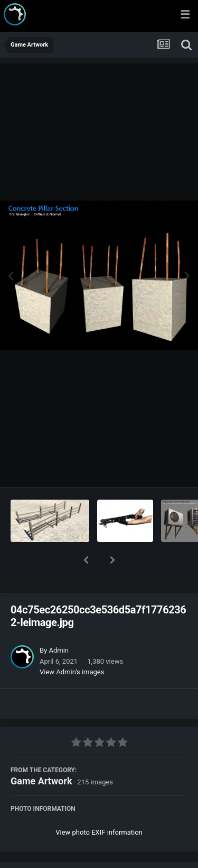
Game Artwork (41, 753)
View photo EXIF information (99, 805)
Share (46, 854)
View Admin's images (72, 644)
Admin (59, 623)
